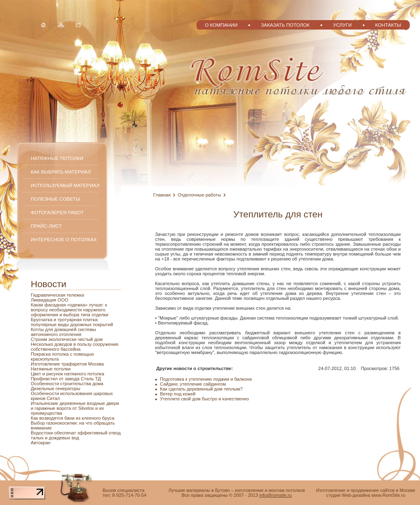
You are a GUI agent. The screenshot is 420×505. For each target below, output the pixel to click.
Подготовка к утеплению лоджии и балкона (206, 379)
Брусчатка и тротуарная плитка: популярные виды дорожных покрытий (72, 322)
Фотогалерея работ (57, 212)
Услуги (342, 25)
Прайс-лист (46, 226)
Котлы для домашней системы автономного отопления (63, 332)
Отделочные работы (199, 195)
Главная (162, 195)
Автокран (41, 443)
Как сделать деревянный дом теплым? (201, 389)
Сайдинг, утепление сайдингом (193, 384)
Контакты (388, 25)
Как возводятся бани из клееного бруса (73, 418)
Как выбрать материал (61, 172)
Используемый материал (65, 185)
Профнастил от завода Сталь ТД (66, 379)
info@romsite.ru (275, 495)
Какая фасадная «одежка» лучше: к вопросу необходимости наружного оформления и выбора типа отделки (70, 310)
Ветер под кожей (178, 394)
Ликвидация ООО (49, 300)
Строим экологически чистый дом (67, 339)
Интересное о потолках (64, 239)
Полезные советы (55, 199)
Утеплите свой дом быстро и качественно (204, 399)
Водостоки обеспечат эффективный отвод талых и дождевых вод (76, 435)
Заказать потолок (285, 25)
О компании (221, 25)
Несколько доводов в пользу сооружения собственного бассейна (74, 347)
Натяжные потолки (57, 158)
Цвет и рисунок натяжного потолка (67, 374)
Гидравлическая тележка (57, 295)
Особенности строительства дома (67, 384)
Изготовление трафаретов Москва (67, 364)
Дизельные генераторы (56, 388)
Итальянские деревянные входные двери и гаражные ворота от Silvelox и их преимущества (75, 408)
